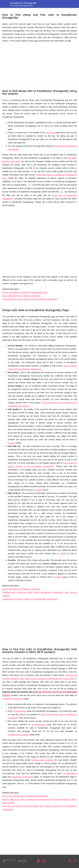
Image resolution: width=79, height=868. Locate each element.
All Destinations (20, 711)
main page (50, 133)
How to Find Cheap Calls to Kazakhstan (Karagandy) (25, 796)
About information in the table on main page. (22, 296)
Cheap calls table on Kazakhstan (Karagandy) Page (25, 292)
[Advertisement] (39, 64)
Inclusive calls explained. (43, 760)
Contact (11, 443)
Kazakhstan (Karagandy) (13, 699)
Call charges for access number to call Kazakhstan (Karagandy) (30, 299)
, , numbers (44, 692)
